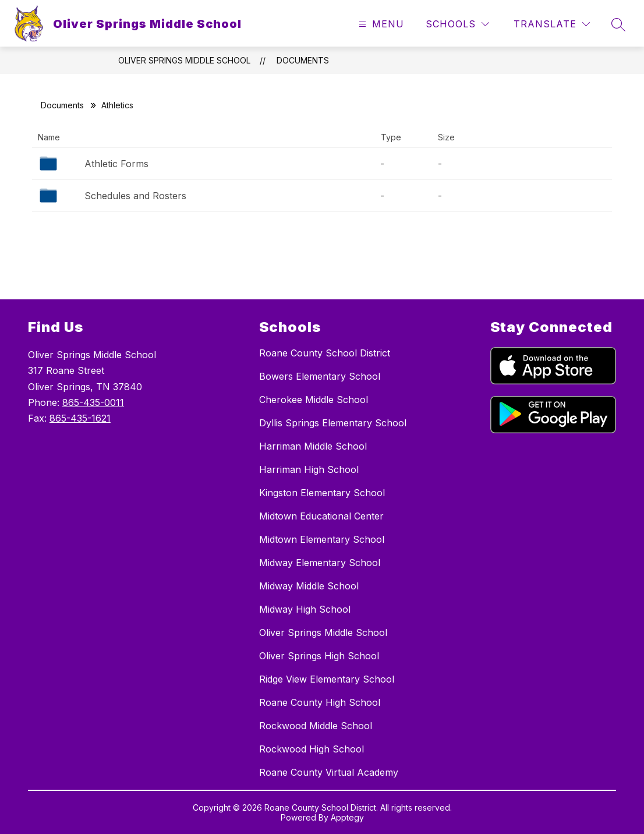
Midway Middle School (309, 586)
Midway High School (305, 609)
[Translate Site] (552, 24)
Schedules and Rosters (135, 196)
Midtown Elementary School (322, 539)
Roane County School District (325, 353)
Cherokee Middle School (314, 400)
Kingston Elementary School (322, 493)
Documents (303, 60)
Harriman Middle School (313, 446)
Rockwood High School (312, 749)
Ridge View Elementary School (327, 679)
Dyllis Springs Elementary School (333, 423)
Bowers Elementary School (320, 376)
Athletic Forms (116, 164)
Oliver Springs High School (319, 656)
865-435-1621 (80, 418)
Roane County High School (320, 702)
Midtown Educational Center (321, 516)
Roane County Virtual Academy (329, 772)
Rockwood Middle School (316, 726)
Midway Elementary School (320, 563)
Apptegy (347, 817)
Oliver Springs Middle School (184, 60)
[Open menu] (380, 24)
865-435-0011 (93, 402)
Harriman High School (309, 469)
